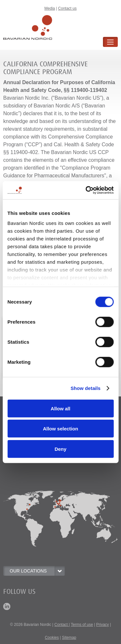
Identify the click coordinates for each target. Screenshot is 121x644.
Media (50, 8)
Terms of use (82, 625)
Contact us (67, 8)
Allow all (60, 408)
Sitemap (69, 638)
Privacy (102, 625)
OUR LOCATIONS (37, 571)
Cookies (52, 638)
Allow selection (60, 429)
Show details (86, 388)
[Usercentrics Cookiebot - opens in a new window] (86, 190)
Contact (62, 625)
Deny (60, 449)
